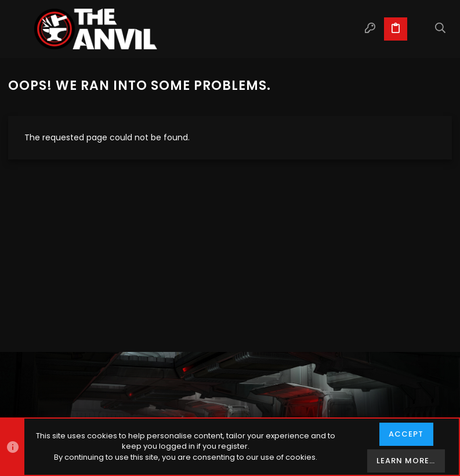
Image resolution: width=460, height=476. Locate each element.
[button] (20, 29)
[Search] (441, 29)
